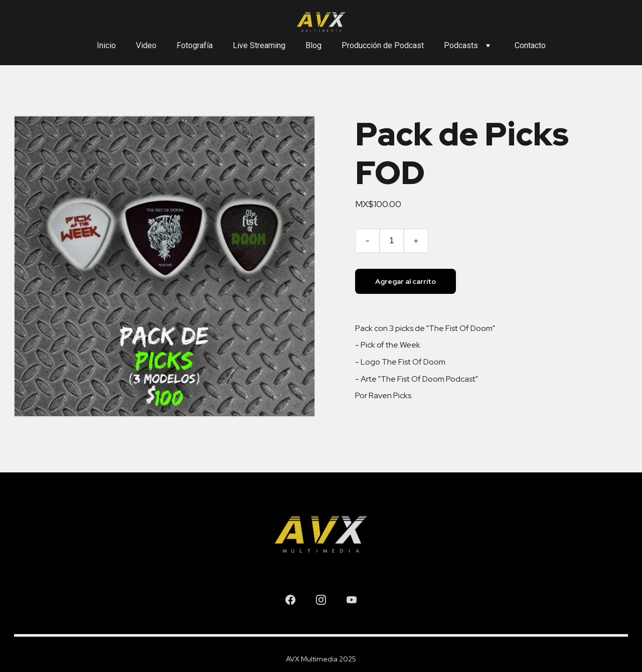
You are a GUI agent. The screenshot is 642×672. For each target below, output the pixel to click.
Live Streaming (259, 45)
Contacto (530, 45)
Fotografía (195, 45)
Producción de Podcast (383, 45)
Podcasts (461, 45)
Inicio (106, 45)
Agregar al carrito (406, 281)
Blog (313, 45)
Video (146, 45)
